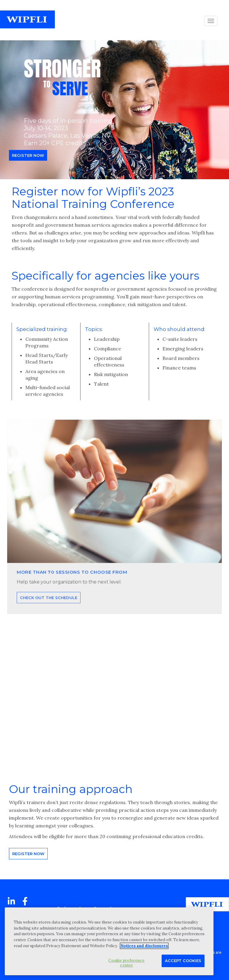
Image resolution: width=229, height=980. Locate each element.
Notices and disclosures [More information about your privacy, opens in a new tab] (144, 946)
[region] (109, 941)
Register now (28, 155)
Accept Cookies (183, 961)
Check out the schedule (49, 617)
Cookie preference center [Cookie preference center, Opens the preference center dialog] (126, 963)
